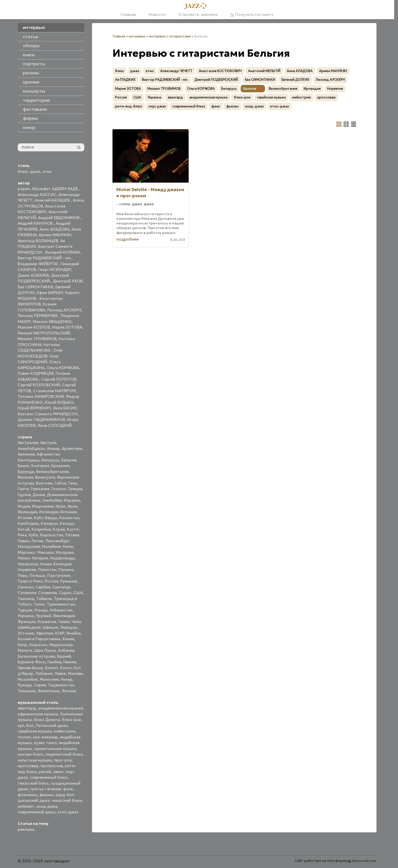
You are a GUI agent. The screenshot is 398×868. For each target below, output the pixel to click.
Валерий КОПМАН (63, 252)
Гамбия (54, 662)
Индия (24, 506)
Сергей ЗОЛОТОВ (59, 379)
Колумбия (41, 529)
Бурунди (26, 472)
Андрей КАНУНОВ (36, 223)
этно (47, 171)
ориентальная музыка (55, 749)
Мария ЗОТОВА (67, 327)
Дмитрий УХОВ (68, 281)
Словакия (27, 593)
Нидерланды (62, 558)
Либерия (44, 673)
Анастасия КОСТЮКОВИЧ (220, 71)
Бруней (64, 656)
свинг (58, 772)
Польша (37, 575)
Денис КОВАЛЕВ (33, 275)
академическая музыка (60, 708)
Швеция (50, 627)
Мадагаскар (61, 645)
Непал (24, 558)
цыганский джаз (34, 800)
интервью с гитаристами (170, 36)
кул (21, 726)
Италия (25, 518)
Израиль (72, 500)
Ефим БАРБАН (50, 293)
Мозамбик (28, 679)
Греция (75, 489)
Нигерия (40, 558)
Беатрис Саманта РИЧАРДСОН (48, 414)
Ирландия (27, 512)
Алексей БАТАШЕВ (53, 200)
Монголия (49, 679)
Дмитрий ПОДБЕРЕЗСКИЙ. (217, 80)
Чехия (64, 622)
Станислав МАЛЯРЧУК (55, 391)
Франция (27, 622)
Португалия (59, 575)
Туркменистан (61, 604)
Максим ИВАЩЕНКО (52, 322)
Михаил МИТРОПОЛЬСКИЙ (44, 333)
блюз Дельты (47, 720)
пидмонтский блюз (64, 754)
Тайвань (44, 599)
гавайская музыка (35, 731)
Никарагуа (28, 564)
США (78, 593)
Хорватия (47, 622)
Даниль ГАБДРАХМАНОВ (41, 420)
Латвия (72, 535)
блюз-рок (72, 720)
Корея (59, 529)
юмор (29, 127)
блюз (23, 171)
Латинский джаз (52, 726)
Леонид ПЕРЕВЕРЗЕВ (38, 316)
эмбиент (26, 806)
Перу (23, 575)
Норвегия (27, 570)
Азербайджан (31, 448)
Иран (72, 506)
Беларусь (50, 460)
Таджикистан (61, 685)
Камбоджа (28, 523)
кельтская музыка (35, 760)
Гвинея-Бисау (30, 668)
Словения (48, 593)
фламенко (28, 795)
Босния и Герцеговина (39, 639)
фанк (68, 789)
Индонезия (43, 506)
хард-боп (65, 795)
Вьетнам (44, 483)
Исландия (49, 512)
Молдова (65, 552)
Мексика (45, 552)
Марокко (26, 552)
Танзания (27, 691)
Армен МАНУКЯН (55, 235)
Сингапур (61, 587)
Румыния (69, 581)
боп (30, 726)
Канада (67, 523)
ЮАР (60, 633)
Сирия (40, 685)
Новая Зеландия (56, 564)
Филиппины (49, 691)
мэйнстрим (65, 731)
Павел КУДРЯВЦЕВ (36, 373)
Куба (33, 535)
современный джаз (37, 812)
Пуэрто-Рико (30, 581)
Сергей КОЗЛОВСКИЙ (39, 385)
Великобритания (52, 472)
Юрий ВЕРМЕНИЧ (34, 408)
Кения (68, 639)
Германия (40, 489)
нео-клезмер (45, 737)
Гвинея (70, 662)
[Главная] (197, 6)
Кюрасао (38, 645)
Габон (60, 483)
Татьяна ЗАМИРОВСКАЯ (41, 396)
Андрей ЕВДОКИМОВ (59, 218)
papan (24, 189)
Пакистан (47, 570)
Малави (75, 673)
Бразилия (60, 466)
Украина (26, 616)
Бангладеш (29, 460)
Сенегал (26, 587)
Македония (29, 546)
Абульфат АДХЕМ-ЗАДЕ (55, 189)
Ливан (24, 541)
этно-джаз (68, 812)
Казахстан (69, 518)
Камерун (49, 523)
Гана (73, 483)
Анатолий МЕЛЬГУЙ (264, 71)
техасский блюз (33, 783)
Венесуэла (45, 477)
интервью (137, 36)
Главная (128, 14)
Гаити (23, 489)
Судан (65, 593)
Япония (69, 691)
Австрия (48, 443)
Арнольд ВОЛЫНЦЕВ (38, 241)
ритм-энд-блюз (129, 106)
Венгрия (25, 477)
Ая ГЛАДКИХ (125, 80)
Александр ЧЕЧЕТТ (176, 71)
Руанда (25, 685)
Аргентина (72, 448)
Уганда (41, 610)
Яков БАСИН (65, 408)
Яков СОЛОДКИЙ (55, 425)
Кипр (23, 645)
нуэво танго (45, 743)
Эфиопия (44, 633)
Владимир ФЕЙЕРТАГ (38, 264)
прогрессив (52, 766)
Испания (68, 512)
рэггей (45, 772)
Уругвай (43, 616)
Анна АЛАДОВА (54, 229)
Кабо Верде (45, 518)
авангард (27, 708)
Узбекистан (61, 610)
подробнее (127, 239)
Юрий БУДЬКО (59, 402)
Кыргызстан (52, 535)
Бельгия (69, 460)
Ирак (60, 506)
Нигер (67, 679)
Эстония (26, 633)
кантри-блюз (30, 754)
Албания (66, 650)
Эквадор (69, 627)
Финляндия (64, 616)
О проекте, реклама (198, 14)
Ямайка (74, 633)
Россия (52, 581)
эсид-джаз (47, 806)
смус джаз (157, 106)
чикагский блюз (67, 800)
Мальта (25, 650)
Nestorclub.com (364, 861)
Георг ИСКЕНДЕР (55, 269)
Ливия (60, 673)
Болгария (40, 466)
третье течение (45, 789)
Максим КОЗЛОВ (34, 327)
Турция (25, 610)
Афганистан (48, 454)
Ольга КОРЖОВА (63, 368)
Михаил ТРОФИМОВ (37, 339)
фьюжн (46, 795)
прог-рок (63, 760)
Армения (26, 454)
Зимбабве (52, 500)
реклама (26, 829)
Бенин (23, 466)
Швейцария (29, 627)
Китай (24, 529)
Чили (76, 622)
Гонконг (59, 489)
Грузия (24, 495)
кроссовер (28, 766)
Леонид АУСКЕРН (64, 310)
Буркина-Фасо (32, 662)
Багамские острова (36, 656)
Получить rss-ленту (252, 14)
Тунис (39, 604)
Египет (52, 668)
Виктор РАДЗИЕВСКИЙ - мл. (45, 258)
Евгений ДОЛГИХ (295, 80)
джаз (35, 171)
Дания (39, 495)
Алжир (53, 448)
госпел (24, 737)
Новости (157, 14)
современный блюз (49, 777)
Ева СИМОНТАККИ (35, 287)
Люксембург (57, 541)
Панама (66, 570)
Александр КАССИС (37, 195)
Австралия (28, 443)
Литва (37, 541)
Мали (68, 546)
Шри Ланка (45, 650)
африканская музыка (38, 714)
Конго (66, 668)
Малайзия (51, 546)
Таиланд (26, 599)
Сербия (43, 587)
